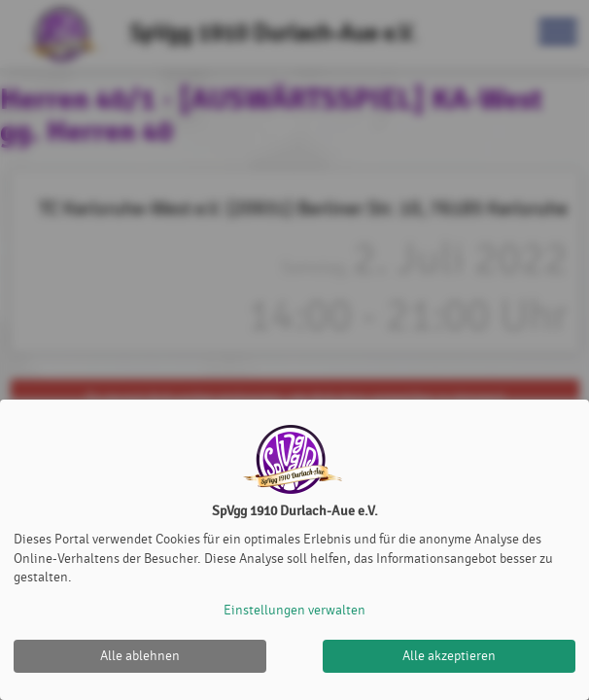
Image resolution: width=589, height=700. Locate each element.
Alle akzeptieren (449, 656)
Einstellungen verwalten (294, 610)
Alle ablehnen (140, 656)
